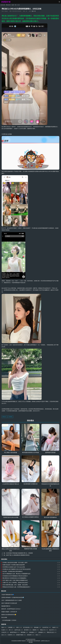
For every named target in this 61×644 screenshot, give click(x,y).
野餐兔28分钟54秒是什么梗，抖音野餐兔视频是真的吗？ (16, 587)
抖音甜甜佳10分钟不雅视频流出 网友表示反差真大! (14, 576)
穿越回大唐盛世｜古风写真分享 (9, 612)
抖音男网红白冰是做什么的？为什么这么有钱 (13, 567)
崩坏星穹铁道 (23, 632)
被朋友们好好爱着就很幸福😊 (9, 614)
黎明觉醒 (33, 632)
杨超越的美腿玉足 (6, 606)
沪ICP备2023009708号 (31, 639)
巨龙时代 (22, 635)
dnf (19, 630)
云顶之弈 (14, 632)
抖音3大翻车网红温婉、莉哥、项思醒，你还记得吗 (14, 585)
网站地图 (31, 642)
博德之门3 (52, 630)
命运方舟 (5, 632)
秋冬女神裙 (4, 617)
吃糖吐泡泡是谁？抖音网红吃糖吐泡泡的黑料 (13, 565)
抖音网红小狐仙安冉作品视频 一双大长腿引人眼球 (14, 562)
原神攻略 (38, 627)
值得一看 (14, 5)
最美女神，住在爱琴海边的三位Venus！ (11, 609)
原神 (19, 627)
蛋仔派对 (35, 630)
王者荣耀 (11, 627)
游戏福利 (51, 632)
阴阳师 (43, 630)
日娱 (49, 635)
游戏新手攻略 (32, 635)
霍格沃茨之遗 (6, 635)
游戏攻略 (42, 632)
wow (15, 635)
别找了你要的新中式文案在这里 (9, 603)
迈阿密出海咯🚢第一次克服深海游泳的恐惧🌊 (13, 597)
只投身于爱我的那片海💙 (8, 595)
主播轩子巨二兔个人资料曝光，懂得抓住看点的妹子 (15, 582)
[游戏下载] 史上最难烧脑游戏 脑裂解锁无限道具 (18, 555)
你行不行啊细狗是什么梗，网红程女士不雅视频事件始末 (16, 574)
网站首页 (8, 5)
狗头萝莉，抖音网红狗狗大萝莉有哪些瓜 (12, 571)
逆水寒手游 (47, 627)
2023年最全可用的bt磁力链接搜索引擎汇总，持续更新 (19, 553)
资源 (4, 627)
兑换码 (5, 630)
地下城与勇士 (28, 627)
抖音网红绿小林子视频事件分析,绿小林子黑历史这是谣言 (16, 569)
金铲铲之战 (26, 630)
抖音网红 (10, 417)
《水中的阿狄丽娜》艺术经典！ (9, 620)
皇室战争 (42, 635)
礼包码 (12, 630)
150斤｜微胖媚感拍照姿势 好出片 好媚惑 (12, 600)
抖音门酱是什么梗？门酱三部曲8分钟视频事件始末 (14, 580)
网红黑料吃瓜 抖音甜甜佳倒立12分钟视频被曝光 (14, 578)
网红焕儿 (4, 417)
